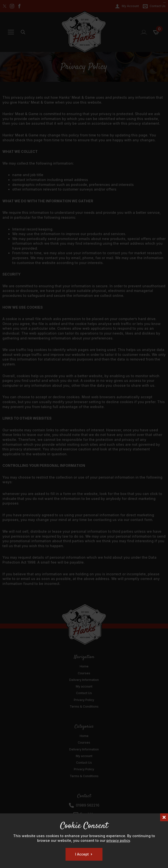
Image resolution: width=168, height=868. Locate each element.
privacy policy (118, 840)
